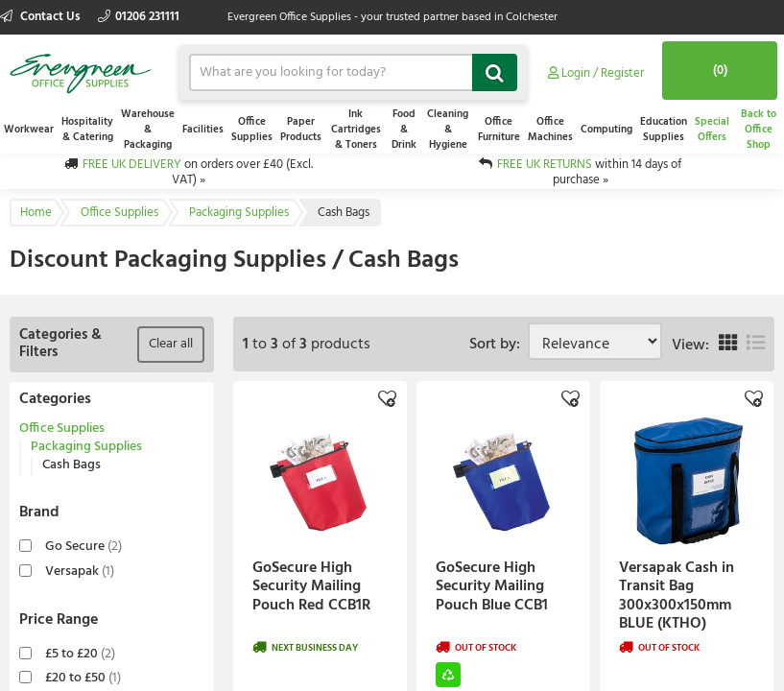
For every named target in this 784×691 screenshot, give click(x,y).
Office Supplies (252, 130)
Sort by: (499, 345)
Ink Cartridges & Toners (356, 130)
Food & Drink (404, 130)
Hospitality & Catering (87, 130)
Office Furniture (499, 130)
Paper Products (301, 130)
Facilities (203, 130)
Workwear (29, 130)
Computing (606, 130)
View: (690, 345)
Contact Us (42, 17)
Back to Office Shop (759, 130)
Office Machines (550, 130)
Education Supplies (664, 130)
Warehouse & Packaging (148, 130)
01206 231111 (139, 17)
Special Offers (712, 130)
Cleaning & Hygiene (448, 130)
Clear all (171, 344)
